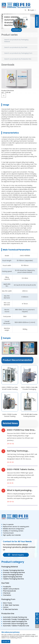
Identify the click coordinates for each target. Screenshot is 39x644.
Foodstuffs (7, 587)
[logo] (16, 5)
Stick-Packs (7, 603)
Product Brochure (8, 91)
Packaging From (8, 599)
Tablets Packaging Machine (13, 579)
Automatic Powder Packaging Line (16, 619)
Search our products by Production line (18, 59)
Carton (6, 607)
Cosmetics (7, 595)
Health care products (11, 589)
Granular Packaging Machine (14, 572)
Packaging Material (10, 567)
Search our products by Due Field (16, 47)
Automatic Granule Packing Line (15, 617)
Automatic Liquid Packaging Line (15, 621)
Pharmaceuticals (9, 591)
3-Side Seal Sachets (10, 609)
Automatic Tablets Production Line (16, 626)
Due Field (5, 583)
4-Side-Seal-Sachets (11, 605)
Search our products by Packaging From (18, 53)
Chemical (7, 593)
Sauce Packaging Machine (13, 575)
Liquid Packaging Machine (13, 577)
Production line (8, 614)
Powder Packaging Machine (13, 570)
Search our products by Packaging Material (16, 41)
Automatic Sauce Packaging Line (15, 624)
